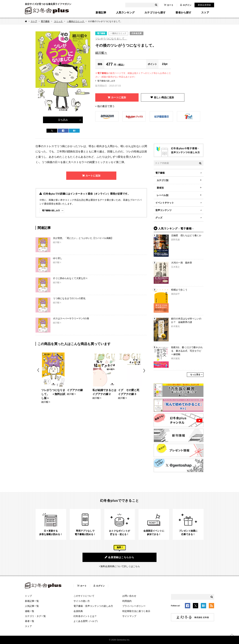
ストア (205, 13)
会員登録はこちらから (119, 557)
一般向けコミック (76, 21)
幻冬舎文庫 (137, 33)
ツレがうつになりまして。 (111, 39)
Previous (38, 371)
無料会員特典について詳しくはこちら (120, 566)
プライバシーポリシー (134, 606)
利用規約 (127, 601)
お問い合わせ (129, 596)
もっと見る (195, 375)
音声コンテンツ (163, 210)
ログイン (186, 5)
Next (145, 371)
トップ (28, 596)
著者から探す (183, 13)
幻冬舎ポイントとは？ (85, 616)
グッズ (159, 218)
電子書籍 (45, 21)
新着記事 (101, 13)
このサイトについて (84, 596)
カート (169, 5)
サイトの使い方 (82, 601)
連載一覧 (30, 611)
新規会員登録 (204, 5)
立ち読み (63, 120)
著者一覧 (30, 621)
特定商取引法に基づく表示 (136, 611)
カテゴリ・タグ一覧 (35, 616)
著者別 (160, 188)
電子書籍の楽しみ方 (106, 81)
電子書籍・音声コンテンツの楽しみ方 (93, 606)
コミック (59, 21)
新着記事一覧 (32, 601)
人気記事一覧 (32, 606)
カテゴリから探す (155, 13)
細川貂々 (101, 53)
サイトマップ (129, 616)
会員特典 (78, 611)
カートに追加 (119, 97)
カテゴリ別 (162, 180)
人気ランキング (125, 13)
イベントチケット (165, 203)
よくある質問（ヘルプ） (86, 621)
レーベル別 (162, 195)
